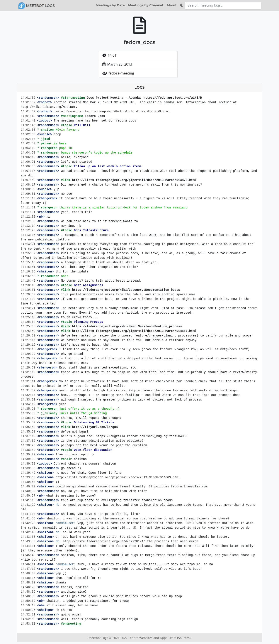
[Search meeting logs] (223, 6)
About (172, 5)
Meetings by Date (110, 5)
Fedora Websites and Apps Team (153, 638)
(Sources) (184, 638)
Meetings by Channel (146, 5)
